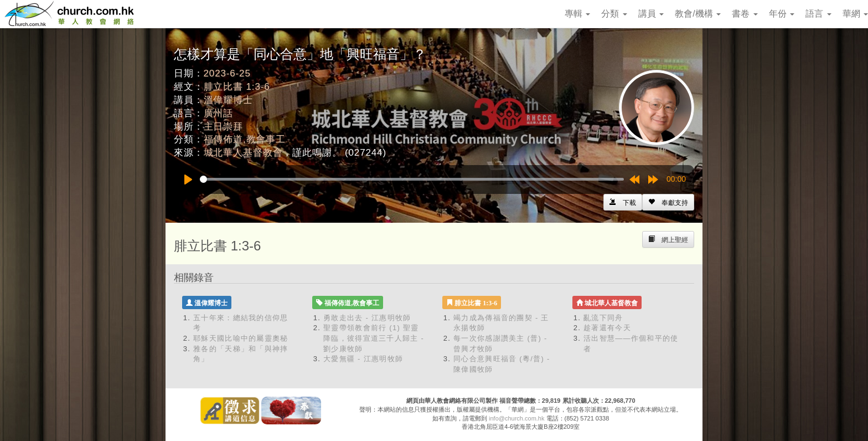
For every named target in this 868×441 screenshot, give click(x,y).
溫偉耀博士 (228, 100)
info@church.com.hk (516, 418)
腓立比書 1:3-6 (237, 87)
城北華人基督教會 (243, 153)
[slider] (412, 179)
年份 (782, 14)
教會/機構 (698, 14)
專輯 (577, 14)
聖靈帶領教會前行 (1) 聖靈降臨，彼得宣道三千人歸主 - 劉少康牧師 (374, 338)
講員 (651, 14)
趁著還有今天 (607, 328)
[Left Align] (668, 202)
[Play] (188, 180)
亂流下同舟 (603, 318)
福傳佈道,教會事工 (245, 139)
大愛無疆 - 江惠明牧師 (363, 359)
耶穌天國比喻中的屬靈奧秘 (241, 338)
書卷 (745, 14)
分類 (614, 14)
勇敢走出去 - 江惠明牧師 (367, 318)
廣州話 (219, 113)
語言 (818, 14)
